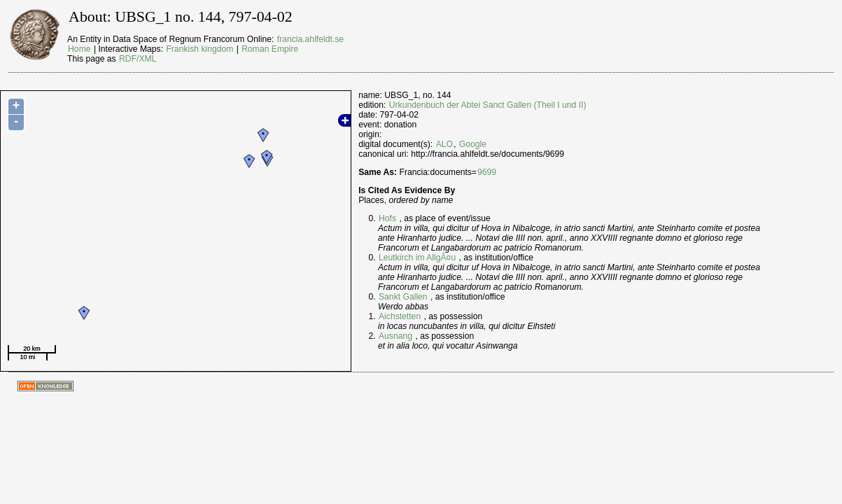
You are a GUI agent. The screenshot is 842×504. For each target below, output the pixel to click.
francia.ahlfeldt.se (310, 39)
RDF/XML (138, 59)
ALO (444, 144)
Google (473, 144)
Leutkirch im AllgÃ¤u (417, 258)
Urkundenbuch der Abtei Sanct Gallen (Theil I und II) (488, 105)
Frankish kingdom (199, 49)
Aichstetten (400, 316)
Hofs (387, 218)
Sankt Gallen (403, 297)
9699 (487, 172)
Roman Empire (270, 49)
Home (79, 49)
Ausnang (395, 336)
